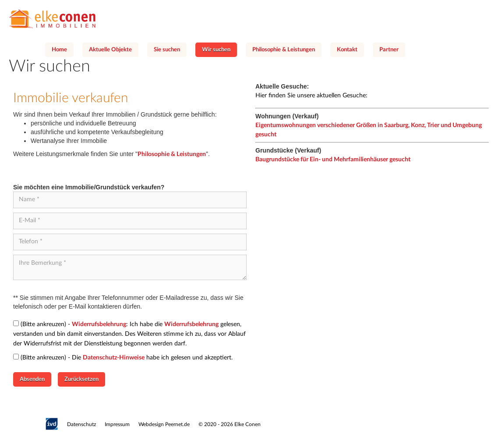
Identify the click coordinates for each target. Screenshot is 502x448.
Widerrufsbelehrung (99, 324)
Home (59, 50)
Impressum (117, 424)
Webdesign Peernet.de (164, 424)
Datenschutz (81, 424)
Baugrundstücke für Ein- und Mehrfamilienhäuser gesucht (333, 160)
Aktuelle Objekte (110, 50)
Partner (389, 50)
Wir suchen (216, 50)
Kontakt (347, 50)
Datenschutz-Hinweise (114, 358)
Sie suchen (167, 50)
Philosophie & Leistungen (284, 50)
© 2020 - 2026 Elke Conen (230, 424)
